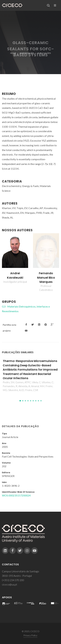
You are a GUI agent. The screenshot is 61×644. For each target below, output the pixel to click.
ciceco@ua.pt (10, 584)
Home (13, 53)
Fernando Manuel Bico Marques (46, 278)
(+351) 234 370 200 (13, 580)
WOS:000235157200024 (16, 495)
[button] (20, 401)
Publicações (44, 53)
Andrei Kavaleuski (15, 275)
